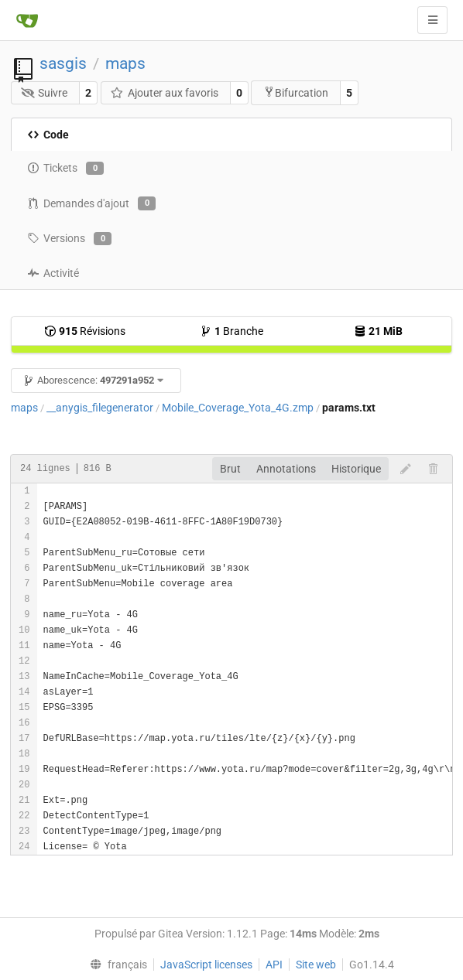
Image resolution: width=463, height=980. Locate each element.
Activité (53, 273)
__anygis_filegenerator (100, 408)
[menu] (115, 965)
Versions (69, 239)
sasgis (63, 63)
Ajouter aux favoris (164, 93)
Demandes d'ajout (91, 203)
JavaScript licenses (206, 965)
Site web (316, 965)
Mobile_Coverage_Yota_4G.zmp (238, 408)
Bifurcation (296, 92)
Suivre (45, 93)
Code (48, 135)
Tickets (65, 169)
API (274, 965)
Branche (231, 331)
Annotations (286, 469)
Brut (230, 469)
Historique (356, 469)
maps (125, 63)
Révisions (85, 331)
